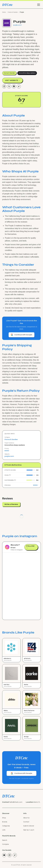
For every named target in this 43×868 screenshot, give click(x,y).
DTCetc (7, 5)
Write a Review (11, 504)
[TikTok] (19, 86)
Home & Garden (13, 12)
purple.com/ (17, 25)
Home (4, 12)
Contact (26, 822)
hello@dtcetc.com (16, 802)
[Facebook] (14, 86)
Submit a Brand (29, 826)
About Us (26, 818)
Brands (5, 822)
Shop (4, 818)
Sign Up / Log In (29, 830)
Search (5, 840)
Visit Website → (12, 80)
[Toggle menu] (39, 5)
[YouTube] (4, 855)
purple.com (9, 456)
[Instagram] (4, 86)
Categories (6, 826)
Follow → (30, 547)
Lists (4, 830)
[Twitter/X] (9, 86)
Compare (5, 844)
